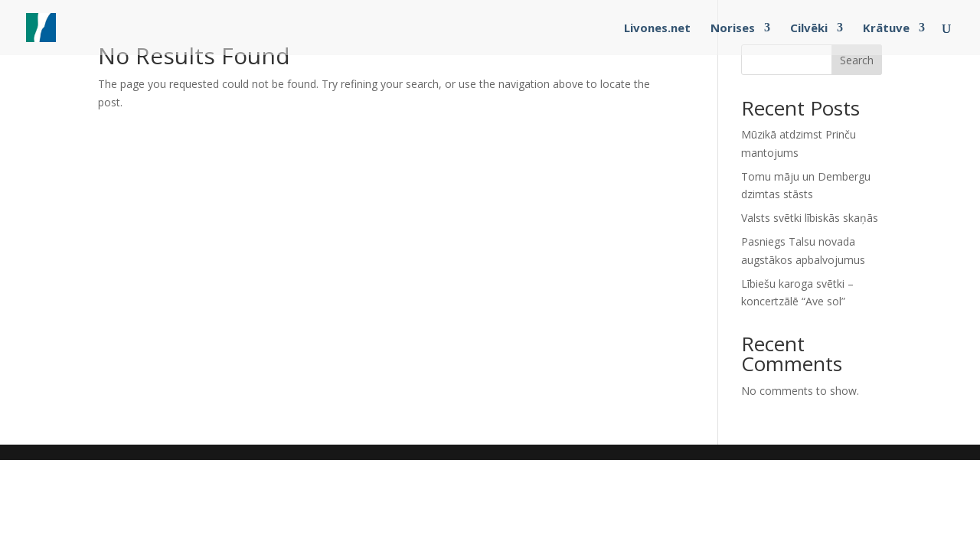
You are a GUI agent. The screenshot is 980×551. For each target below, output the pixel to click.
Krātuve (886, 29)
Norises (733, 29)
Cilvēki (809, 29)
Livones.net (657, 29)
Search (857, 60)
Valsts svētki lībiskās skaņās (810, 218)
